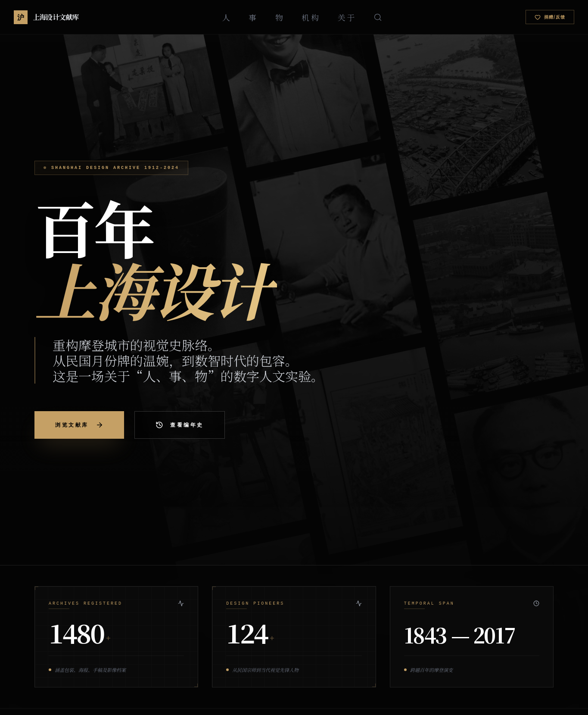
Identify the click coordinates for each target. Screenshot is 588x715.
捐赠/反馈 (550, 17)
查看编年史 (180, 425)
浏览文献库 (79, 425)
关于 (347, 17)
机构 (311, 17)
